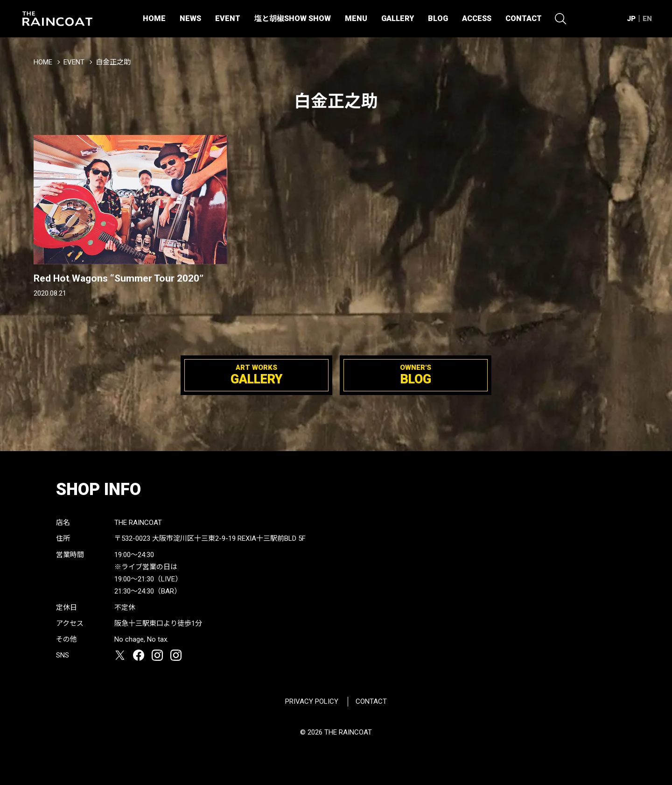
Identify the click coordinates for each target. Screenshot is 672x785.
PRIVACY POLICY (312, 701)
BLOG (438, 18)
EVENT (228, 18)
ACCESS (477, 18)
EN (647, 19)
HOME (154, 18)
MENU (356, 18)
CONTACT (524, 18)
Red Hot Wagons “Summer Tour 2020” (119, 278)
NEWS (190, 18)
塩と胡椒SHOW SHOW (293, 18)
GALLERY (398, 18)
